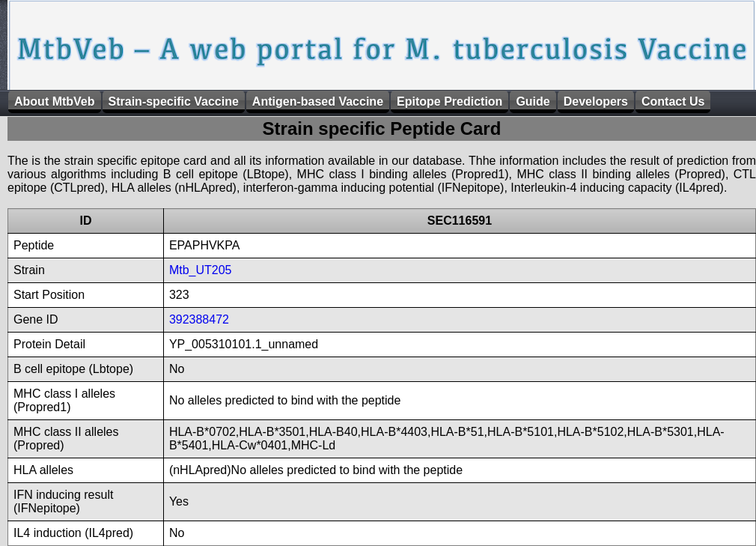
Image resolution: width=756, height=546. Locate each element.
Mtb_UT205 (201, 270)
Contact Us (673, 101)
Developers (596, 101)
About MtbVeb (55, 101)
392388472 (199, 319)
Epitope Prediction (449, 101)
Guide (533, 101)
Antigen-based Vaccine (318, 101)
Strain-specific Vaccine (174, 101)
